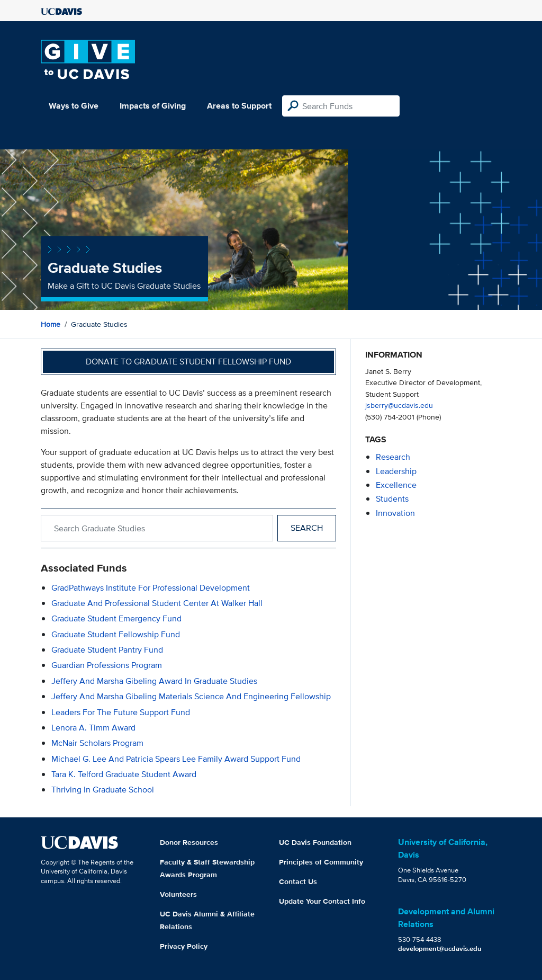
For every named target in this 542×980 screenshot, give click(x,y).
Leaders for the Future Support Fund (121, 712)
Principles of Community (321, 862)
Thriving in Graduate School (103, 790)
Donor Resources (189, 842)
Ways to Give (74, 106)
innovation (395, 513)
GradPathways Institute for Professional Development (151, 588)
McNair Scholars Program (97, 743)
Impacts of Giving (153, 106)
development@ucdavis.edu (440, 948)
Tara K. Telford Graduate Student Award (124, 774)
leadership (396, 471)
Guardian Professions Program (107, 665)
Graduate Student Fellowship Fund (116, 634)
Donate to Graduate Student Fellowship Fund (188, 362)
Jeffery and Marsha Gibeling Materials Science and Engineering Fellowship (191, 696)
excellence (396, 485)
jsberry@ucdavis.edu (399, 405)
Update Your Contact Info (322, 901)
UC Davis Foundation (315, 842)
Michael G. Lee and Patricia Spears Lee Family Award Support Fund (176, 759)
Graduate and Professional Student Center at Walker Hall (157, 603)
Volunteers (178, 894)
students (392, 499)
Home (51, 324)
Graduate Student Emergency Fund (116, 618)
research (393, 457)
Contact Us (298, 881)
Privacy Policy (184, 946)
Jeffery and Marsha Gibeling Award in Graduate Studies (154, 681)
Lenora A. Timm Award (93, 728)
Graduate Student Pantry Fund (107, 650)
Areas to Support (239, 106)
